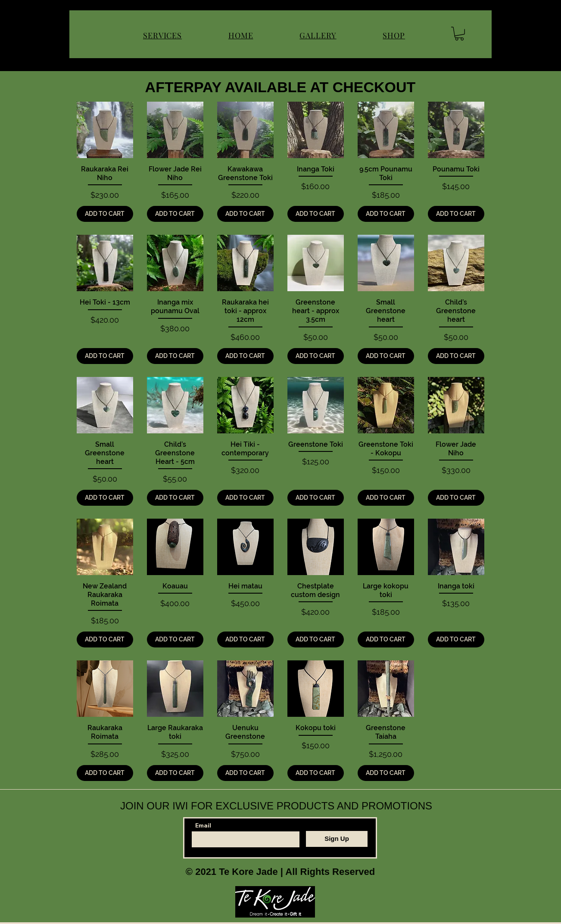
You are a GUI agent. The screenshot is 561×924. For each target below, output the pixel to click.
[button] (459, 34)
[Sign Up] (337, 839)
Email (203, 825)
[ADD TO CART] (105, 214)
